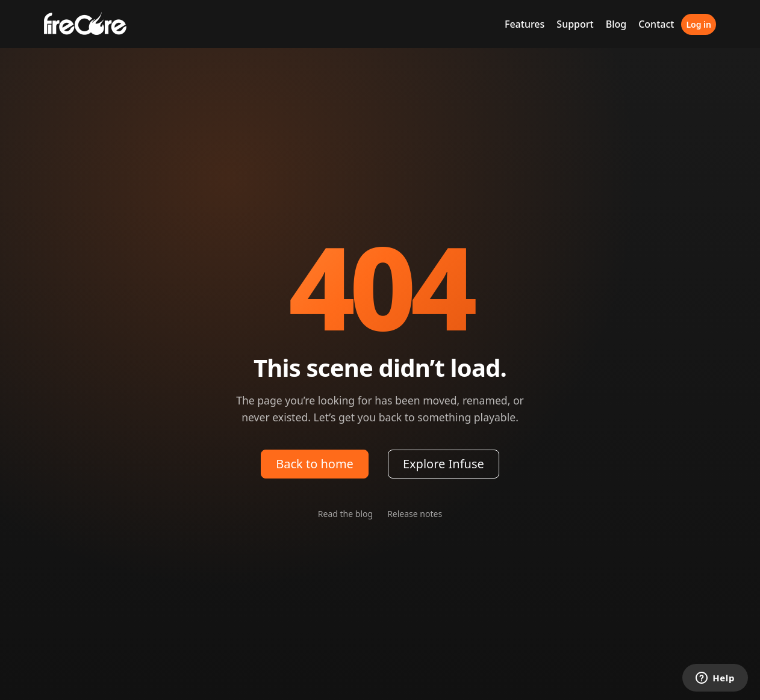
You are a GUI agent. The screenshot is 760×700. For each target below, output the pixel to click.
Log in (699, 24)
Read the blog (345, 514)
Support (575, 24)
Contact (656, 24)
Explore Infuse (444, 464)
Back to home (315, 464)
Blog (616, 24)
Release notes (415, 514)
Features (525, 24)
